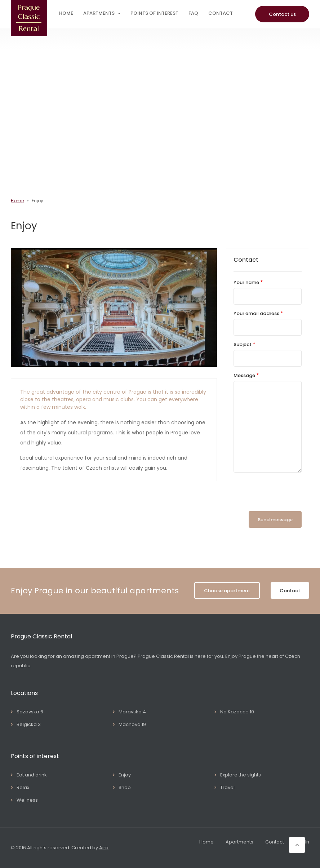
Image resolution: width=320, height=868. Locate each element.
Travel (227, 787)
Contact (221, 13)
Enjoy (125, 775)
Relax (23, 787)
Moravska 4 (132, 712)
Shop (125, 787)
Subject (243, 344)
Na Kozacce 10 (237, 712)
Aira (104, 848)
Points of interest (154, 13)
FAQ (193, 13)
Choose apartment (227, 591)
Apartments (99, 13)
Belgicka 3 (29, 724)
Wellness (27, 800)
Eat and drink (32, 775)
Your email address (256, 313)
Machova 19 (132, 724)
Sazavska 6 (30, 712)
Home (66, 13)
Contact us (282, 14)
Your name (246, 282)
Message (244, 375)
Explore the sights (241, 775)
